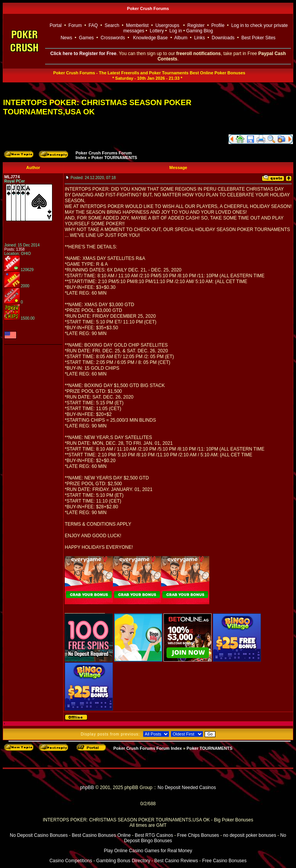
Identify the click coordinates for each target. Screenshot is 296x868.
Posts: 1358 (14, 249)
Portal (56, 25)
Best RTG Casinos (154, 835)
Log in (176, 31)
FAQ (93, 25)
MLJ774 (12, 177)
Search (112, 25)
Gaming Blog (199, 31)
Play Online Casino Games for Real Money (148, 851)
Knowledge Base (150, 38)
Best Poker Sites (258, 38)
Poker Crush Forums (148, 8)
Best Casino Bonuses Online (101, 835)
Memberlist (137, 25)
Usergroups (167, 25)
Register (196, 25)
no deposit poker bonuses (250, 835)
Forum (75, 25)
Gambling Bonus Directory (123, 861)
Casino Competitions (71, 861)
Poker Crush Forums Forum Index (148, 748)
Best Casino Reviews (176, 861)
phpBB (87, 788)
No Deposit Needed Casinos (187, 788)
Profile (218, 25)
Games (87, 38)
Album (181, 38)
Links (200, 38)
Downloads (223, 38)
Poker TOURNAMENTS (114, 158)
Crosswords (113, 38)
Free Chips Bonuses (198, 835)
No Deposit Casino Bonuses (39, 835)
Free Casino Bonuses (224, 861)
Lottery (157, 31)
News (66, 38)
